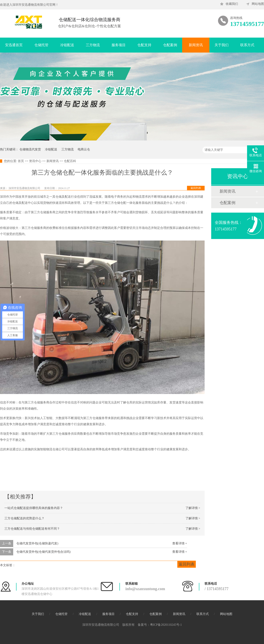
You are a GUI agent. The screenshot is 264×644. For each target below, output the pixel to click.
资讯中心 (35, 161)
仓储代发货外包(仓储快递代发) (37, 543)
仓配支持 (144, 45)
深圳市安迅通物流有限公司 (25, 188)
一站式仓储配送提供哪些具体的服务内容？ (34, 508)
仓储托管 (41, 45)
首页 (21, 161)
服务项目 (119, 45)
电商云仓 (84, 149)
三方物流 (93, 45)
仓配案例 (170, 45)
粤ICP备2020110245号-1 (166, 625)
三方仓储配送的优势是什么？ (24, 518)
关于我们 (222, 45)
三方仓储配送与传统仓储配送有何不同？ (32, 529)
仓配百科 (70, 161)
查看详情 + (180, 543)
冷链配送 (67, 45)
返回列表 (196, 188)
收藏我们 (232, 4)
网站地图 (258, 4)
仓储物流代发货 (30, 149)
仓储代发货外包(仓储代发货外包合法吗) (43, 552)
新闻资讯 (196, 45)
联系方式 (247, 45)
